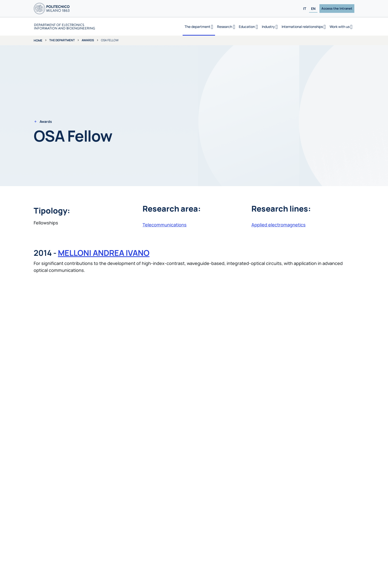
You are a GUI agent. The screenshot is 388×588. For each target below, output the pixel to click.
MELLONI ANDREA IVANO (104, 253)
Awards (88, 40)
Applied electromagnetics (279, 225)
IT (305, 9)
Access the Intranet (337, 8)
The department (62, 40)
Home (38, 40)
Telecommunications (165, 225)
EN (313, 9)
